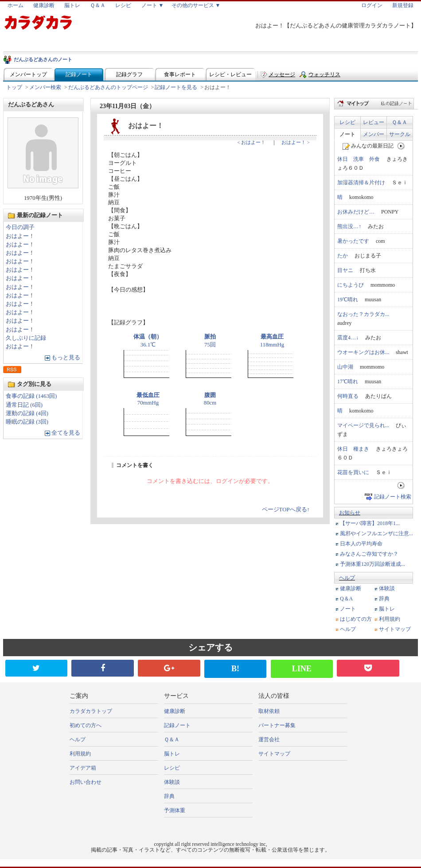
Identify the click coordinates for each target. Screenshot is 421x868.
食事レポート (180, 74)
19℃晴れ (348, 300)
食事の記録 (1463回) (31, 396)
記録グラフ (129, 74)
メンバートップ (28, 74)
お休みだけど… (356, 212)
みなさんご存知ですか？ (369, 554)
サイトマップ (395, 629)
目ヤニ (345, 270)
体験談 (387, 588)
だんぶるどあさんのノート (43, 59)
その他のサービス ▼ (196, 5)
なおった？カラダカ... (363, 314)
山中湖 (345, 367)
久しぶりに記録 (26, 338)
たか (343, 256)
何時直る (348, 396)
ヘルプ (347, 578)
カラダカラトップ (91, 711)
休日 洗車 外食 (359, 159)
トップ (14, 87)
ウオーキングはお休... (363, 352)
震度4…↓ (348, 338)
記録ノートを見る (176, 87)
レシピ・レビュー (230, 74)
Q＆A (346, 599)
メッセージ (282, 74)
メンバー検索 (45, 87)
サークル (400, 134)
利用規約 (390, 619)
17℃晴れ (348, 381)
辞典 (384, 599)
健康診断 (44, 5)
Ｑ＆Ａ (98, 5)
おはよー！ (20, 236)
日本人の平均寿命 (361, 544)
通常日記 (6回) (24, 405)
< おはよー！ (251, 142)
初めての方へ (86, 725)
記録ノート (79, 74)
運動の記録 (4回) (27, 413)
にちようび (351, 285)
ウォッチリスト (324, 76)
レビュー (374, 122)
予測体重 (175, 810)
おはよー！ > (296, 142)
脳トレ (72, 5)
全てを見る (66, 433)
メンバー (374, 134)
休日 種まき (353, 449)
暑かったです (353, 241)
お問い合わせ (86, 782)
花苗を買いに (353, 472)
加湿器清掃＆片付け (361, 183)
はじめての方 (356, 619)
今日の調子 (20, 227)
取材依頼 (269, 711)
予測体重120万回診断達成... (372, 564)
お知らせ (350, 513)
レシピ (123, 5)
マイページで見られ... (363, 425)
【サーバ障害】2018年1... (370, 523)
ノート (347, 134)
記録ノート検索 (393, 497)
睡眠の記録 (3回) (27, 422)
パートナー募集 (277, 725)
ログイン (372, 5)
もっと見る (66, 358)
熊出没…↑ (349, 226)
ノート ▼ (153, 5)
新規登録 (403, 5)
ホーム (16, 5)
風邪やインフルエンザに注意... (376, 533)
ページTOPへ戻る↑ (286, 510)
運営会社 (269, 740)
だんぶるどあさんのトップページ (108, 87)
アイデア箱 (83, 768)
